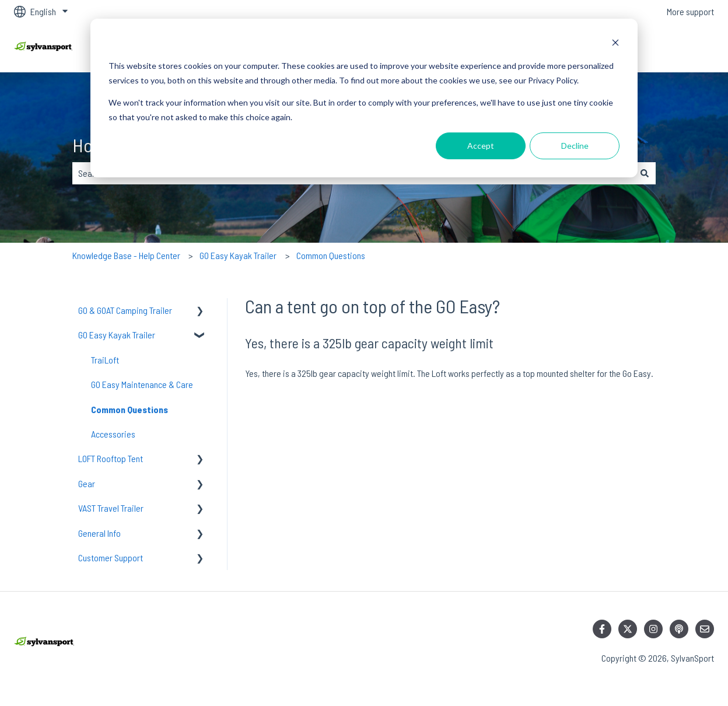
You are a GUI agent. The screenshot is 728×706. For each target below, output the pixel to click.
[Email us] (705, 629)
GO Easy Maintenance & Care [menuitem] (142, 384)
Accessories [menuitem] (113, 434)
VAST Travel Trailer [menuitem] (111, 508)
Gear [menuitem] (87, 483)
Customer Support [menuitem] (111, 558)
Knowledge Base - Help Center (126, 255)
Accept (481, 146)
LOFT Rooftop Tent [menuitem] (111, 458)
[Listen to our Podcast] (679, 629)
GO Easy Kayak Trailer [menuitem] (117, 335)
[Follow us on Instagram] (653, 629)
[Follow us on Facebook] (602, 629)
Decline (575, 146)
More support (690, 11)
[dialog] (364, 98)
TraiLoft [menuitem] (105, 360)
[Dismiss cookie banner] (615, 44)
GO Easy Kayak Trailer (238, 255)
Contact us (683, 48)
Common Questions (331, 255)
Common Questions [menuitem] (129, 409)
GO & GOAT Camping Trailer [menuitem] (125, 310)
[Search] (645, 173)
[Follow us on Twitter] (628, 629)
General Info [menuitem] (99, 533)
